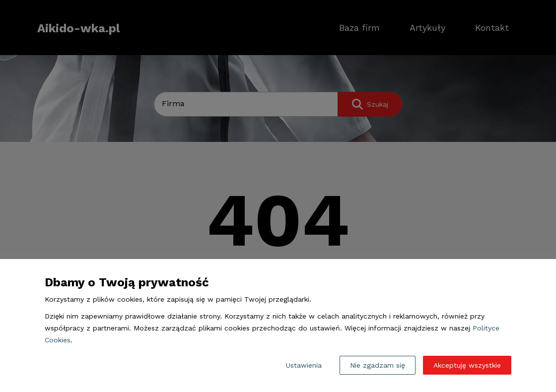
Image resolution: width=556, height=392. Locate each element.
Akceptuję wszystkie (467, 365)
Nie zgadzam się (378, 365)
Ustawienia (304, 365)
